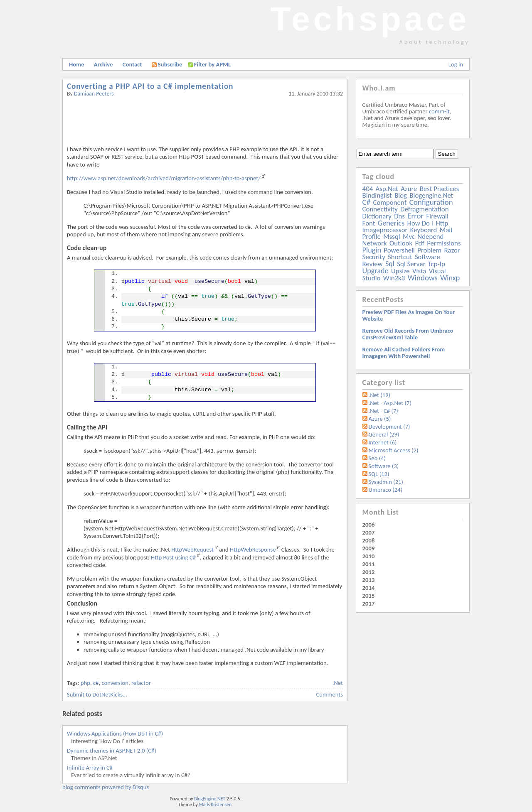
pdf (419, 243)
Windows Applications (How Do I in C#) (115, 733)
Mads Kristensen (216, 805)
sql (390, 264)
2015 (369, 596)
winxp (450, 278)
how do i (420, 223)
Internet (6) (383, 442)
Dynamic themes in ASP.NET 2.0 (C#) (112, 751)
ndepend (430, 237)
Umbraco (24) (386, 490)
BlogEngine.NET (210, 799)
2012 (369, 572)
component (390, 202)
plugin (372, 250)
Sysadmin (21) (386, 482)
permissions (444, 243)
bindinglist (377, 195)
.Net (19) (379, 395)
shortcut (400, 257)
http (442, 223)
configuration (431, 202)
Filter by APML (212, 64)
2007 (369, 532)
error (415, 216)
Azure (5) (380, 419)
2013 (369, 580)
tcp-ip (437, 264)
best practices (439, 189)
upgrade (376, 271)
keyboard (424, 230)
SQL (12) (379, 474)
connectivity (380, 209)
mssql (392, 237)
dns (399, 216)
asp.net (387, 189)
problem (429, 250)
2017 (369, 603)
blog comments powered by (106, 787)
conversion (115, 683)
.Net (338, 683)
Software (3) (384, 466)
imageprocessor (385, 230)
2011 (369, 564)
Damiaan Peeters (94, 94)
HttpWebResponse (253, 550)
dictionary (377, 216)
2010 (369, 556)
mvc (409, 237)
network (375, 243)
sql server (411, 264)
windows (423, 278)
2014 (369, 588)
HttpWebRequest (192, 550)
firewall (437, 216)
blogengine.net (431, 195)
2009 (369, 548)
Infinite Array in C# (90, 768)
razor (452, 250)
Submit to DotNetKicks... (97, 694)
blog (401, 195)
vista (419, 271)
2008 (369, 540)
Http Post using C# (173, 557)
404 (368, 189)
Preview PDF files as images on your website (409, 315)
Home (76, 64)
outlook (401, 243)
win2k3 (394, 278)
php (85, 683)
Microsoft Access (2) (394, 450)
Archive (103, 64)
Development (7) (389, 427)
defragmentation (424, 209)
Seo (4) (377, 458)
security (374, 257)
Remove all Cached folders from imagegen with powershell (404, 353)
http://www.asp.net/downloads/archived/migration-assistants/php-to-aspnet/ (164, 178)
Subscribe (167, 64)
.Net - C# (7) (383, 411)
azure (409, 189)
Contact (132, 64)
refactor (141, 683)
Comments (330, 694)
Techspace (370, 19)
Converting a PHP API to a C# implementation (150, 86)
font (369, 223)
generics (391, 223)
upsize (400, 271)
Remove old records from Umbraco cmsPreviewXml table (408, 334)
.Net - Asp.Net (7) (390, 403)
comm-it (439, 111)
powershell (399, 250)
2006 (369, 525)
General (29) (384, 434)
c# (96, 683)
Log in (456, 64)
